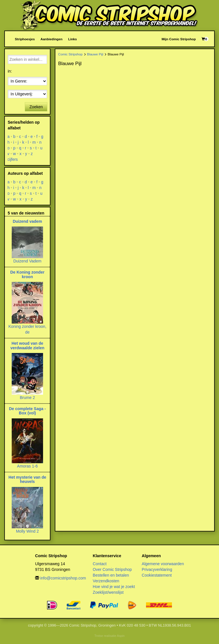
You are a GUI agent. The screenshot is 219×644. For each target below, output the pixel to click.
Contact (100, 564)
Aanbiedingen (51, 39)
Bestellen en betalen (111, 575)
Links (72, 39)
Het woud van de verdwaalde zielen (27, 345)
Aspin (121, 636)
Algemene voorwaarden (163, 564)
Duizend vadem (28, 221)
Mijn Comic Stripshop (179, 39)
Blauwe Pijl (95, 54)
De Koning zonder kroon (27, 274)
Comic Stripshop (70, 54)
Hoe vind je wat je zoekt (114, 587)
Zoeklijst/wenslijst (108, 592)
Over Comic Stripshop (112, 569)
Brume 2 (28, 398)
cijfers (13, 159)
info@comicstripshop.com (63, 578)
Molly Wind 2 (27, 531)
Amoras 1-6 (27, 466)
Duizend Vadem (28, 261)
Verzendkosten (106, 581)
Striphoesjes (25, 39)
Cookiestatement (157, 575)
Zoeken (36, 107)
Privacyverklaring (157, 569)
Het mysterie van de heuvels (27, 479)
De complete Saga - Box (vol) (27, 411)
